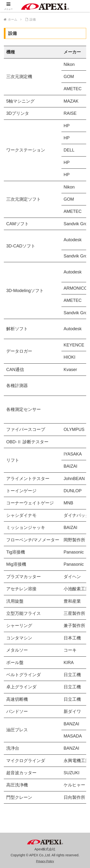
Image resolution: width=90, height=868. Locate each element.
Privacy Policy (45, 861)
